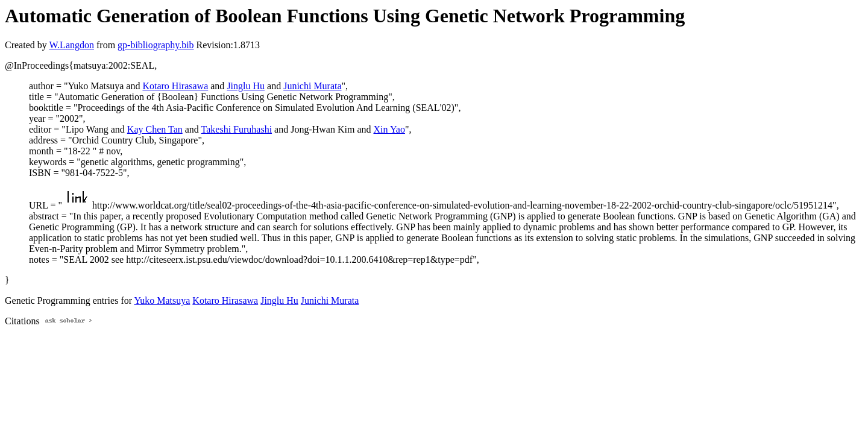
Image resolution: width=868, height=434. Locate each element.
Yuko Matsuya (162, 300)
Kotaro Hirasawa (175, 86)
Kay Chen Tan (155, 129)
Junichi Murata (312, 86)
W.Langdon (71, 45)
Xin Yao (389, 129)
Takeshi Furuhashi (237, 129)
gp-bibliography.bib (156, 45)
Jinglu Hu (246, 86)
